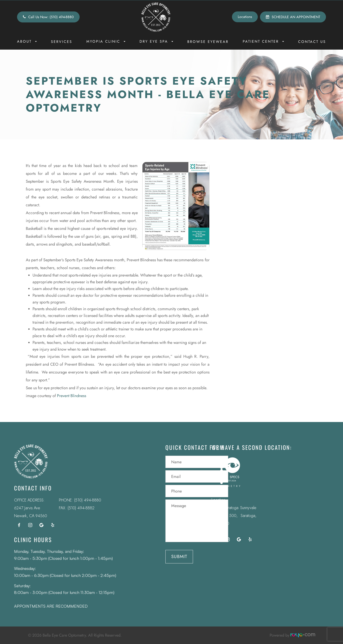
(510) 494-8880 (82, 500)
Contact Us (312, 42)
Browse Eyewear (208, 42)
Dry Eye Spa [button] (156, 41)
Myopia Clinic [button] (106, 41)
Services (62, 42)
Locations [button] (245, 17)
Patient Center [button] (263, 41)
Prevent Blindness (72, 396)
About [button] (27, 41)
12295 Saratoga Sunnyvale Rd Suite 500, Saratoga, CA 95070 (228, 516)
